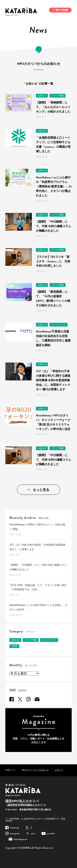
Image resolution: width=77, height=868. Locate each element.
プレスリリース (59, 325)
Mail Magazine (37, 699)
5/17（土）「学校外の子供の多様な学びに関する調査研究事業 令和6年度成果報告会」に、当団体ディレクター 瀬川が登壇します (53, 380)
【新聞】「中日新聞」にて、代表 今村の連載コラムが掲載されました (53, 226)
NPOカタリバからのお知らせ (35, 770)
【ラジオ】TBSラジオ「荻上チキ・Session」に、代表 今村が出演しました (53, 261)
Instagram (28, 699)
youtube (51, 833)
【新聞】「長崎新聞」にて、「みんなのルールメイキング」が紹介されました (53, 107)
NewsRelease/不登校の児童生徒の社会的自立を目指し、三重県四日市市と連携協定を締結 (53, 338)
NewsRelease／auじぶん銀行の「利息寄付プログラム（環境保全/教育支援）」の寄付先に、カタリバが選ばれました (54, 186)
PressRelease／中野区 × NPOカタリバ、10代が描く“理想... (37, 527)
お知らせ (42, 96)
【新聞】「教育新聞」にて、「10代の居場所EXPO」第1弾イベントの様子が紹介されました (53, 299)
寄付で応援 (62, 10)
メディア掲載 (57, 96)
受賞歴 (14, 646)
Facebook (12, 699)
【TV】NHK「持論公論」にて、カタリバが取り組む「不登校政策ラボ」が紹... (38, 587)
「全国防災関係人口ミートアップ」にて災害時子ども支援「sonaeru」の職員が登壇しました (53, 145)
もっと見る (41, 490)
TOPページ (10, 770)
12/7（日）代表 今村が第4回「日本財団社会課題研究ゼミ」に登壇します (37, 547)
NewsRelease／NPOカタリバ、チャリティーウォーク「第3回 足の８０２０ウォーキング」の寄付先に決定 (53, 422)
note (33, 833)
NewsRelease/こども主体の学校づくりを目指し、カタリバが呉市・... (38, 607)
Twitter (20, 699)
